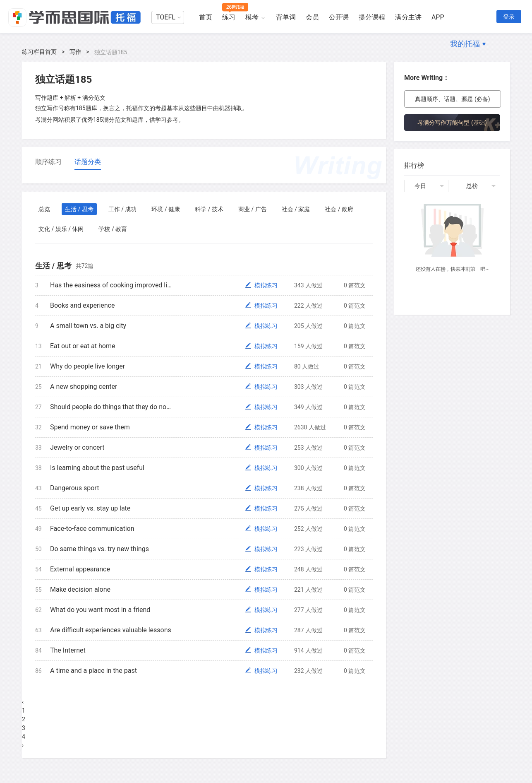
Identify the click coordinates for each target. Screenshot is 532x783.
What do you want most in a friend (100, 610)
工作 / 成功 (123, 209)
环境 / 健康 (166, 209)
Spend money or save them (90, 427)
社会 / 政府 (339, 209)
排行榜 (414, 165)
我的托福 (465, 44)
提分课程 (372, 17)
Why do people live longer (87, 366)
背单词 (286, 17)
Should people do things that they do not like (111, 407)
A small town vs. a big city (88, 326)
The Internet (68, 650)
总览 (44, 209)
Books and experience (82, 305)
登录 (509, 17)
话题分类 (88, 162)
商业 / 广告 (253, 209)
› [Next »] (23, 745)
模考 (252, 17)
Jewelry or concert (77, 447)
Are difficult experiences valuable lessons (111, 630)
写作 (75, 52)
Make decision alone (80, 589)
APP (438, 17)
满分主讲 (408, 17)
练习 (229, 17)
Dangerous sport (74, 488)
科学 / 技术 (209, 209)
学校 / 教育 (113, 229)
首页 (206, 17)
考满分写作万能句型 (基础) (452, 123)
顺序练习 (48, 162)
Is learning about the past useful (97, 468)
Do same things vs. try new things (99, 549)
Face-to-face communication (92, 529)
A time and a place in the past (93, 671)
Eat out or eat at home (83, 346)
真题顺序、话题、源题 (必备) (452, 99)
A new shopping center (84, 387)
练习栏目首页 (39, 52)
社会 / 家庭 (296, 209)
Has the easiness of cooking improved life (111, 285)
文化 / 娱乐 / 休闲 (61, 229)
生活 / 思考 (79, 209)
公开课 (339, 17)
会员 (312, 17)
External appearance (80, 569)
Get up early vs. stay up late (90, 508)
